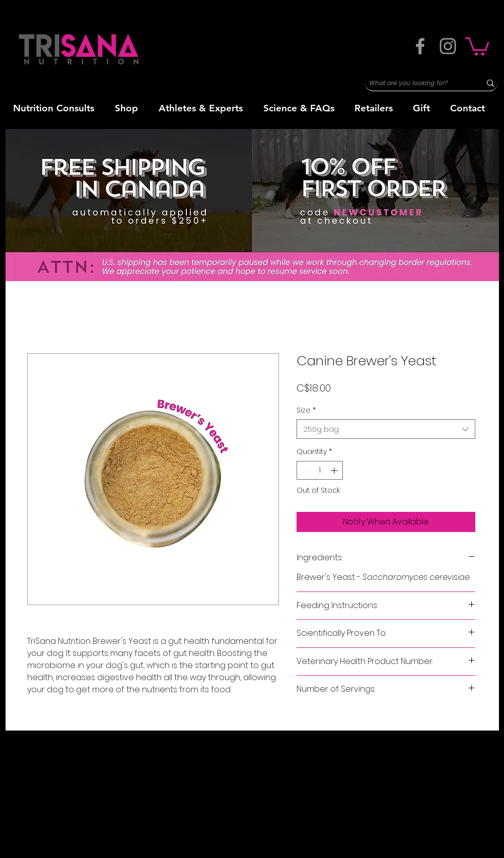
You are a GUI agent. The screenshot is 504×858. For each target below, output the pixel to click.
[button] (477, 45)
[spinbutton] (320, 470)
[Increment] (335, 470)
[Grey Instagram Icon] (448, 46)
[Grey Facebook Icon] (420, 46)
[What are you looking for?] (415, 83)
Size (306, 410)
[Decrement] (304, 470)
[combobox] (386, 429)
